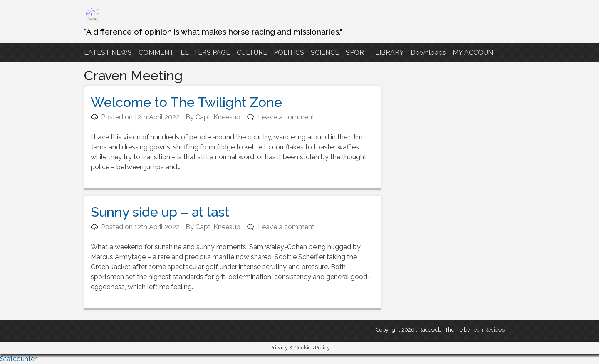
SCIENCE (325, 53)
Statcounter (18, 359)
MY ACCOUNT (475, 53)
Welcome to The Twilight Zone (186, 102)
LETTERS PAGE (205, 53)
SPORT (357, 53)
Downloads (428, 53)
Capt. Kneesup (218, 117)
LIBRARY (390, 53)
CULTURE (252, 53)
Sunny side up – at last (160, 212)
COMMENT (156, 53)
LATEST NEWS (108, 53)
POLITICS (289, 53)
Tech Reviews (488, 330)
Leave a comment (286, 117)
